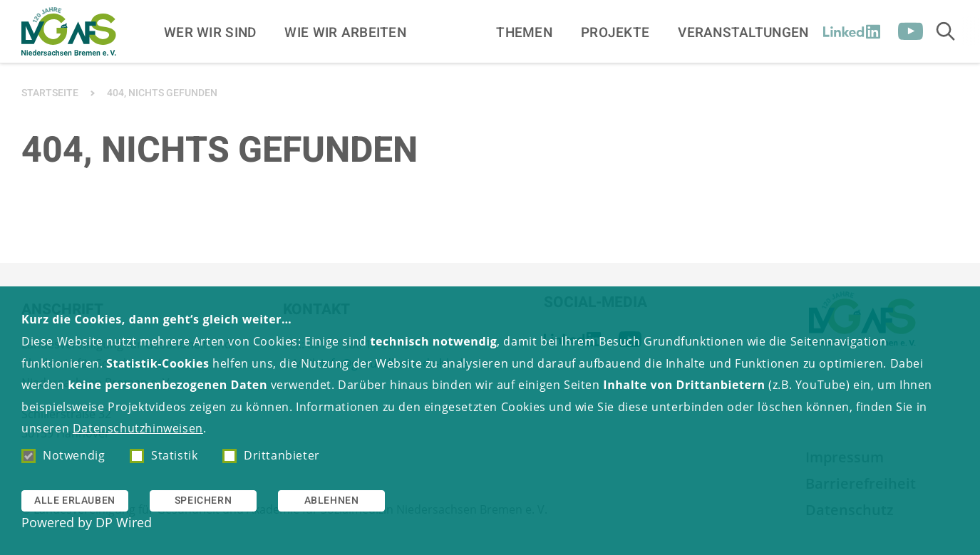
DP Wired (124, 522)
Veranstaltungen (743, 33)
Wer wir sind (210, 33)
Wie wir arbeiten (345, 33)
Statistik (164, 455)
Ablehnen (332, 500)
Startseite (50, 93)
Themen (524, 33)
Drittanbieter (271, 455)
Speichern (203, 500)
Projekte (615, 33)
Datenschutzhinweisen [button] (138, 428)
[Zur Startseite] (69, 31)
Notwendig (63, 455)
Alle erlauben (75, 500)
